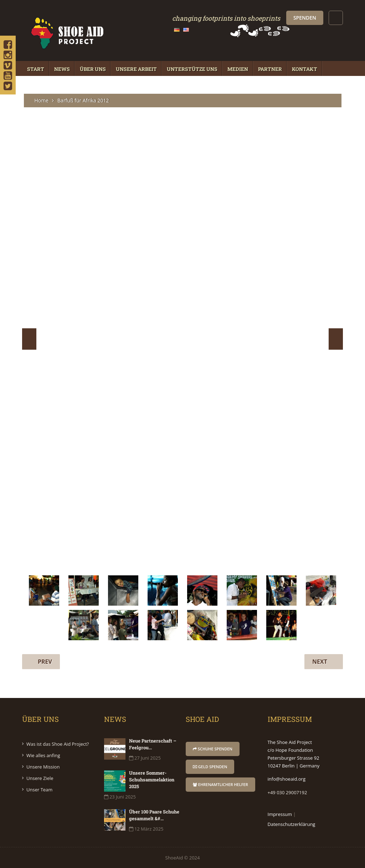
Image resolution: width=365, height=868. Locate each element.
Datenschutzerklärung (292, 824)
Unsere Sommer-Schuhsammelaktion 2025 (152, 780)
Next (336, 339)
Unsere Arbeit (136, 69)
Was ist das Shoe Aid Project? (58, 744)
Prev (29, 339)
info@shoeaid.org (287, 779)
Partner (270, 69)
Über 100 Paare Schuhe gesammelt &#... (154, 815)
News (62, 69)
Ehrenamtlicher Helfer (220, 784)
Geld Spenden (210, 767)
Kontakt (305, 69)
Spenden (305, 18)
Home (42, 100)
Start (36, 69)
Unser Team (39, 790)
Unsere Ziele (40, 778)
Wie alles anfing (43, 755)
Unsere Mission (43, 767)
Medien (238, 69)
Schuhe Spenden (213, 749)
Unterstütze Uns (192, 69)
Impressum (280, 814)
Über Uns (93, 69)
